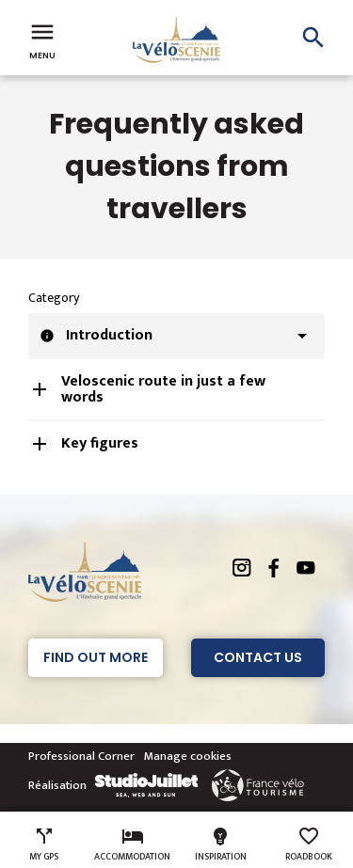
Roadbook (309, 844)
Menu (42, 39)
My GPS (44, 844)
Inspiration (221, 844)
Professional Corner (81, 756)
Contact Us (258, 657)
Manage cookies (188, 756)
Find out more (96, 657)
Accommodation (132, 844)
